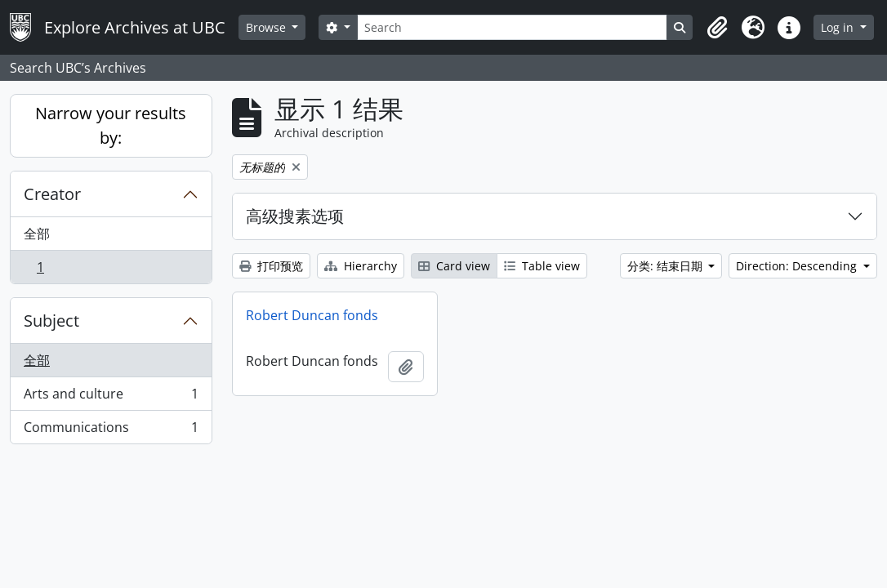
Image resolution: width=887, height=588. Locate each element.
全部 (37, 234)
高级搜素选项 (295, 216)
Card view (454, 266)
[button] (717, 28)
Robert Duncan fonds (312, 315)
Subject (51, 321)
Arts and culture (111, 397)
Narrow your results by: (111, 125)
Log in (839, 27)
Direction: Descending (798, 266)
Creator (52, 194)
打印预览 (271, 266)
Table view (542, 266)
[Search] (512, 27)
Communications (111, 430)
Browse (267, 27)
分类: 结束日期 (666, 266)
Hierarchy (361, 266)
